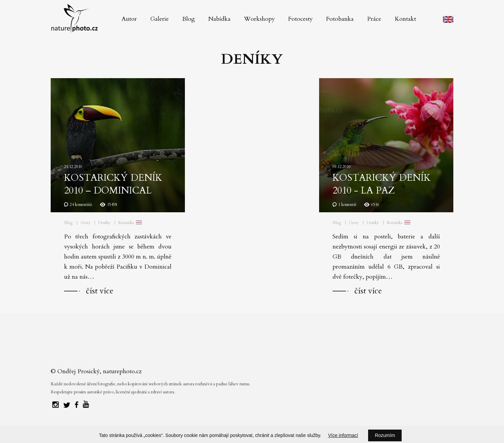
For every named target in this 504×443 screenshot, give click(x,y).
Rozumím (385, 435)
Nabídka (219, 19)
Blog (189, 19)
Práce (374, 19)
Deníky (104, 223)
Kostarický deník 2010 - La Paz (382, 184)
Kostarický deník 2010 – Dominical (113, 184)
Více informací (343, 435)
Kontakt (405, 19)
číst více (100, 291)
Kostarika (126, 223)
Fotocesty (300, 19)
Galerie (160, 19)
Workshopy (259, 19)
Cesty (85, 223)
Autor (129, 19)
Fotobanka (340, 19)
